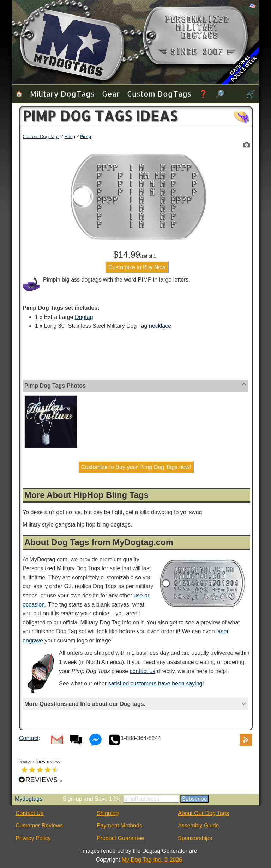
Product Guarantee (121, 838)
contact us (142, 671)
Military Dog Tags (62, 94)
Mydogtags (29, 799)
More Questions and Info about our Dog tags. (85, 704)
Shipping (108, 813)
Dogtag (84, 317)
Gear (111, 94)
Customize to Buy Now (137, 267)
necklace (160, 326)
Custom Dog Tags (159, 94)
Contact (29, 738)
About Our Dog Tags (203, 813)
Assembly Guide (198, 826)
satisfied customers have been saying (155, 684)
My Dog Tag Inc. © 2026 (152, 860)
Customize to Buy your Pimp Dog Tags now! (136, 467)
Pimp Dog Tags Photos (55, 386)
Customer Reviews (39, 826)
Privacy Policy (33, 838)
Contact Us (29, 813)
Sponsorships (195, 838)
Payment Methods (119, 826)
